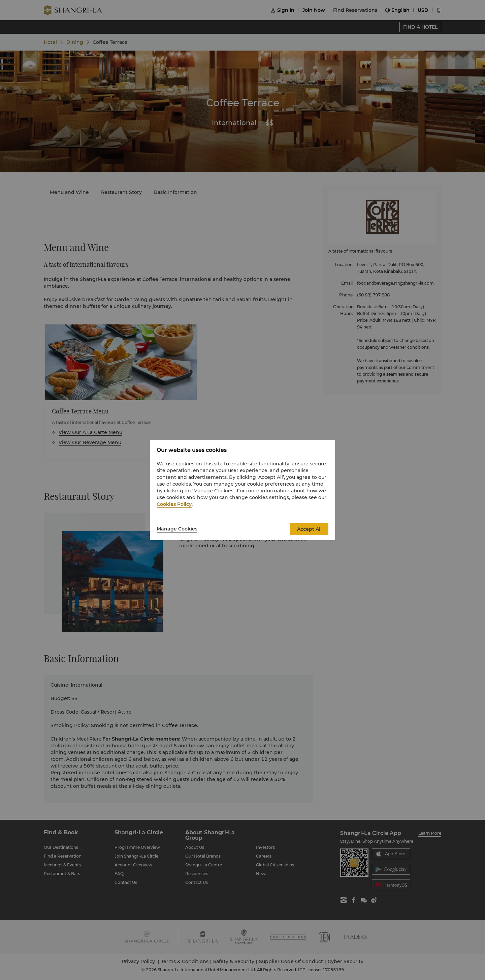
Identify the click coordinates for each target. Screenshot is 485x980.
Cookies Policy (174, 504)
